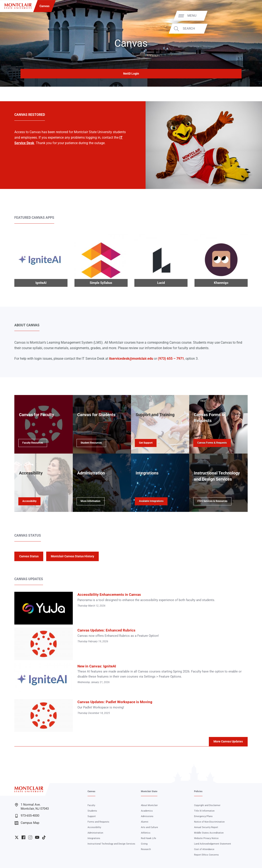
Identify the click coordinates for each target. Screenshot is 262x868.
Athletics (146, 833)
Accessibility (29, 501)
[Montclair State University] (18, 6)
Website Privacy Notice (206, 838)
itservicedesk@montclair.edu (131, 359)
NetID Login (131, 74)
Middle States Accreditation (209, 833)
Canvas (44, 6)
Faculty (91, 805)
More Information (90, 501)
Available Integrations (151, 501)
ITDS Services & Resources (212, 501)
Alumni (145, 822)
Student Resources (91, 443)
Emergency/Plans (203, 816)
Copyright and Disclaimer (207, 805)
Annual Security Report (206, 827)
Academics (147, 811)
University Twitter (17, 837)
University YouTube (37, 837)
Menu (250, 16)
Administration (95, 833)
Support (92, 816)
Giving (144, 844)
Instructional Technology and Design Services (111, 844)
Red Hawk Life (149, 838)
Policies (198, 791)
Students (92, 811)
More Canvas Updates (228, 741)
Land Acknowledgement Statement (213, 844)
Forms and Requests (98, 822)
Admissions (147, 816)
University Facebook (23, 837)
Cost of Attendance (204, 849)
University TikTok (44, 837)
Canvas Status (29, 556)
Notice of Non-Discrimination (209, 822)
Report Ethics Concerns (206, 855)
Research (146, 849)
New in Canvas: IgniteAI (97, 666)
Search (247, 29)
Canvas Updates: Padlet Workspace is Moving (115, 702)
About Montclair (149, 805)
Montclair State (149, 791)
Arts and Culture (149, 827)
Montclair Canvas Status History (72, 556)
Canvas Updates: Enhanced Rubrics (106, 630)
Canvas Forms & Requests (212, 443)
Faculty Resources (33, 443)
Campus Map (27, 823)
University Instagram (30, 837)
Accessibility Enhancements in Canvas (109, 595)
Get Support (146, 443)
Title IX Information (204, 811)
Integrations (94, 838)
